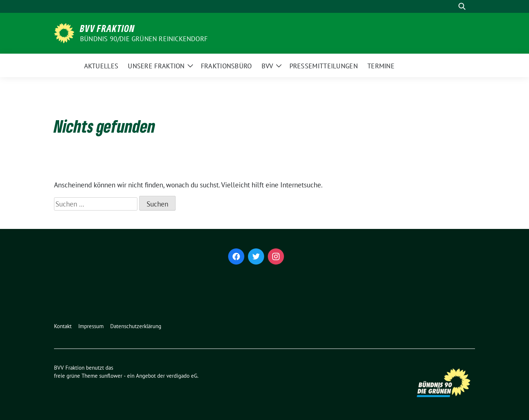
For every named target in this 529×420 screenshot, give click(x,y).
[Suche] (451, 6)
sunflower (111, 376)
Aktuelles (101, 66)
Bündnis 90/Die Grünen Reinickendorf (144, 39)
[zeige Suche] (462, 6)
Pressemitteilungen (324, 66)
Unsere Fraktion (156, 66)
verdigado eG (182, 376)
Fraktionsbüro (226, 66)
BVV (267, 66)
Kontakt (63, 326)
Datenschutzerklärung (136, 326)
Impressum (91, 326)
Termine (381, 66)
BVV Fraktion (107, 28)
